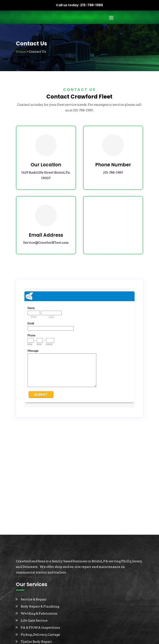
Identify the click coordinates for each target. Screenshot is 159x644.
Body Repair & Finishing (40, 606)
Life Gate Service (34, 621)
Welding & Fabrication (39, 614)
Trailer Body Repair (36, 642)
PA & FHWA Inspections (40, 628)
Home (21, 52)
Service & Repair (34, 599)
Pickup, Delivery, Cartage (40, 635)
